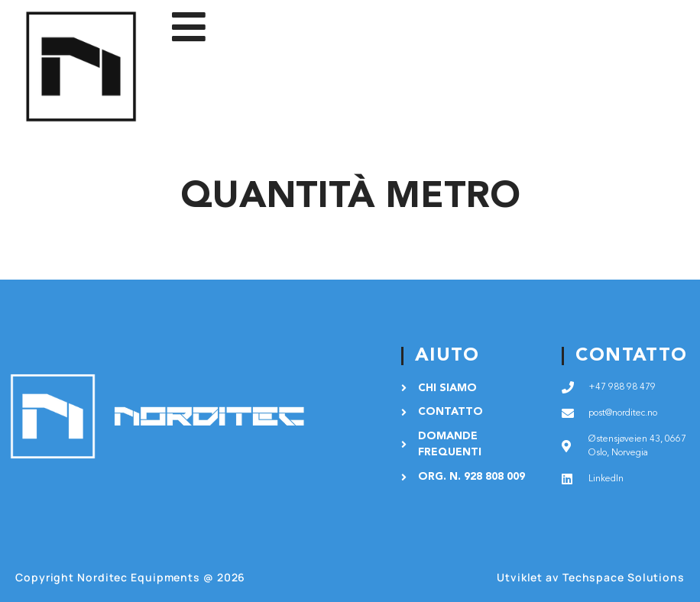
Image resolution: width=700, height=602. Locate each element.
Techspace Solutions (624, 577)
